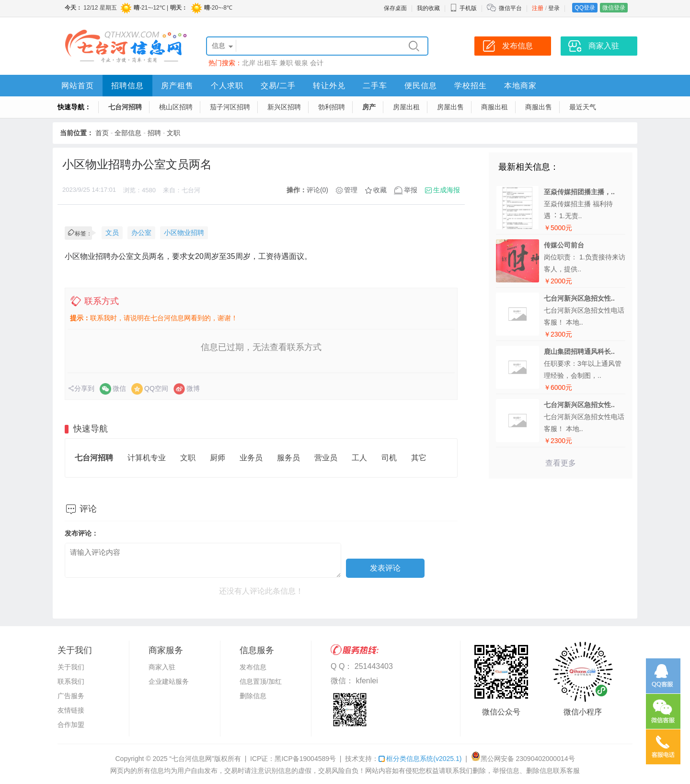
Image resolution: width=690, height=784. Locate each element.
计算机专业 (147, 458)
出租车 (267, 63)
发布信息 (253, 667)
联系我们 (71, 681)
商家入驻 (162, 667)
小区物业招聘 (184, 233)
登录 (554, 8)
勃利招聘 (332, 107)
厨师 (218, 458)
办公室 (141, 233)
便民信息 (421, 86)
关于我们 (71, 667)
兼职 (286, 63)
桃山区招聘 (176, 107)
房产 (369, 107)
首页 (102, 133)
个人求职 (227, 86)
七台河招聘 (125, 107)
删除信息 (253, 696)
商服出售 (539, 107)
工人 (359, 458)
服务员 (288, 458)
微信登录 (614, 8)
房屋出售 (450, 107)
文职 (173, 133)
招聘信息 (127, 86)
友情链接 (71, 710)
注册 (538, 8)
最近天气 (583, 107)
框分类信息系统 (420, 759)
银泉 (301, 63)
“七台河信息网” (192, 759)
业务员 (251, 458)
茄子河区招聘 (230, 107)
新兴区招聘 (284, 107)
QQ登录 (585, 8)
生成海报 (447, 190)
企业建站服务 (169, 681)
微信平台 (510, 8)
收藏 (380, 190)
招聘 (154, 133)
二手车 (375, 86)
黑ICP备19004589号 (305, 759)
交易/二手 (278, 86)
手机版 (463, 8)
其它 (419, 458)
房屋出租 (406, 107)
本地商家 (520, 86)
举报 (411, 190)
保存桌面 (395, 8)
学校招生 (471, 86)
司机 (389, 458)
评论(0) (317, 190)
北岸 (249, 63)
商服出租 (494, 107)
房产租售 (177, 86)
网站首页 (78, 86)
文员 (112, 233)
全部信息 (128, 133)
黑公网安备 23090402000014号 (523, 759)
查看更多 (561, 463)
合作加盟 (71, 725)
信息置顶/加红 (261, 681)
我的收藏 (428, 8)
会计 (317, 63)
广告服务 (71, 696)
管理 (351, 190)
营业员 (326, 458)
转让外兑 (329, 86)
